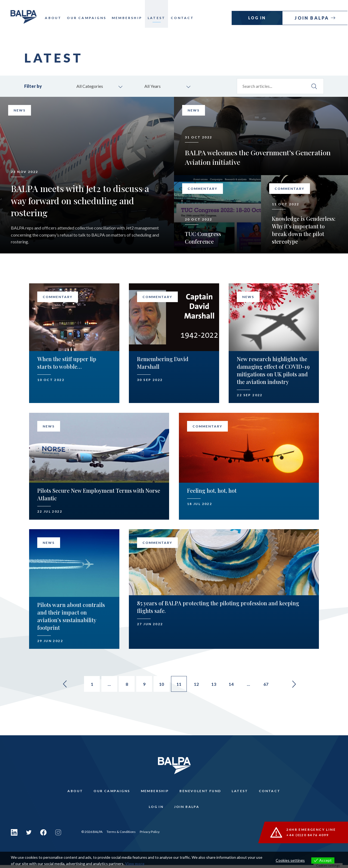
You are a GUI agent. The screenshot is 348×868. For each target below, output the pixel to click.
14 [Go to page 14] (233, 685)
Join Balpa (313, 18)
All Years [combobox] (153, 86)
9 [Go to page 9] (144, 685)
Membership (128, 18)
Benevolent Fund (201, 792)
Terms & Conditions (121, 835)
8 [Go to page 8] (126, 685)
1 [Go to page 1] (90, 685)
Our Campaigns (88, 18)
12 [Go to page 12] (197, 685)
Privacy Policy (150, 835)
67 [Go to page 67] (269, 685)
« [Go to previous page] (61, 685)
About (55, 18)
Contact (184, 18)
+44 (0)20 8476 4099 (308, 838)
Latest (158, 18)
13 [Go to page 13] (215, 685)
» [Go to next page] (298, 685)
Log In (258, 18)
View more (135, 864)
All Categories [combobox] (91, 86)
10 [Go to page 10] (161, 685)
